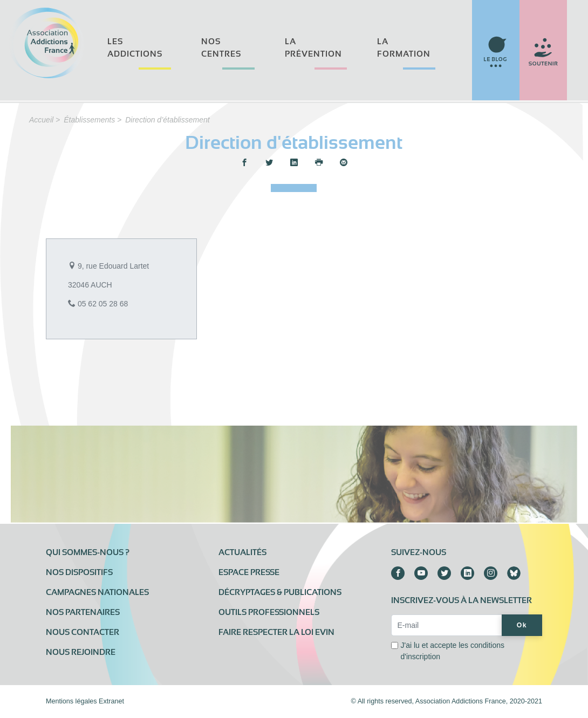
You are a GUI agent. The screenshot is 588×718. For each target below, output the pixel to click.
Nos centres (221, 48)
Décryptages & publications (280, 592)
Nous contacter (83, 632)
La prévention (313, 48)
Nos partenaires (83, 612)
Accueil (41, 120)
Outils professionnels (269, 612)
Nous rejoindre (81, 652)
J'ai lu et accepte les (452, 651)
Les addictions (135, 48)
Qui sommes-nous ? (88, 552)
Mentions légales (71, 701)
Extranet (111, 701)
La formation (404, 48)
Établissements (89, 120)
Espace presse (249, 572)
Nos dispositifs (79, 572)
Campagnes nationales (97, 592)
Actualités (242, 552)
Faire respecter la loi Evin (276, 632)
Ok (522, 625)
